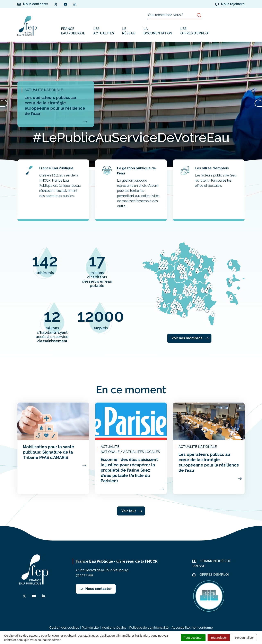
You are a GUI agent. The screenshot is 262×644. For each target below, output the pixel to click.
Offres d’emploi (215, 575)
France (73, 31)
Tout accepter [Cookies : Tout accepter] (193, 638)
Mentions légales (114, 628)
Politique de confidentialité (149, 628)
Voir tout (132, 511)
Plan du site (90, 628)
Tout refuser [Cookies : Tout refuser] (219, 638)
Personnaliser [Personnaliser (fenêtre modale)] (244, 638)
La (158, 31)
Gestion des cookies (64, 628)
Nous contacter (96, 589)
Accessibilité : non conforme (192, 628)
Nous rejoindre (230, 4)
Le (129, 31)
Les (104, 31)
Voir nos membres (190, 338)
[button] (48, 127)
